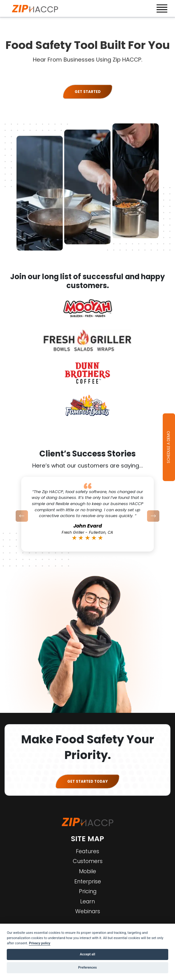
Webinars (88, 911)
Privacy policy (40, 943)
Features (87, 851)
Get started (88, 92)
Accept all (87, 954)
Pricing (88, 891)
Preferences (88, 968)
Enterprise (88, 881)
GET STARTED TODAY (87, 781)
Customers (88, 861)
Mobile (87, 871)
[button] (22, 516)
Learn (87, 901)
